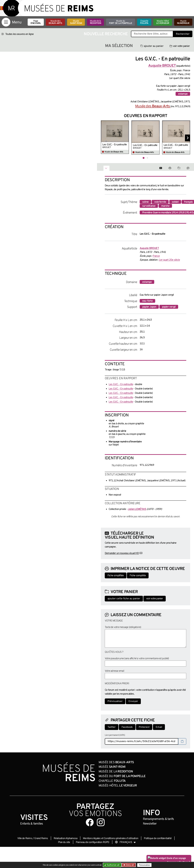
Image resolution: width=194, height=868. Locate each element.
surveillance (149, 206)
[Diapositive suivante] (188, 138)
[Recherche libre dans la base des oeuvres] (152, 34)
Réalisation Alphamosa (65, 838)
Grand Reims (41, 838)
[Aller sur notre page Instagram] (101, 822)
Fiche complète (138, 576)
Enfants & (32, 824)
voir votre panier (180, 46)
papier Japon (149, 307)
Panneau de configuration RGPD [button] (93, 842)
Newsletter (150, 824)
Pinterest (144, 727)
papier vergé (169, 307)
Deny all (129, 865)
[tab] (143, 158)
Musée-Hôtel (163, 22)
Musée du (121, 22)
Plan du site (64, 842)
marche (165, 206)
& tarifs (158, 819)
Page (36, 22)
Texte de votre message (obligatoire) (123, 627)
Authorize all (112, 865)
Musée (76, 22)
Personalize (144, 865)
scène (145, 202)
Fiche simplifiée (116, 576)
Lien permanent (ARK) (115, 735)
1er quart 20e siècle (169, 260)
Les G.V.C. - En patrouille (115, 145)
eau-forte (147, 301)
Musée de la (95, 22)
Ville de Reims (25, 838)
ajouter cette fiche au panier (124, 599)
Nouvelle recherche (106, 34)
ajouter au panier (152, 46)
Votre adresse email (114, 671)
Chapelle (144, 22)
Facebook (127, 727)
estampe (183, 94)
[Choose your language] (125, 842)
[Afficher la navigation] (6, 22)
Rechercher (183, 34)
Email (159, 727)
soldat (175, 202)
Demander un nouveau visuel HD (122, 553)
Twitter (112, 727)
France (156, 256)
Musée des (55, 22)
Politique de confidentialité (158, 838)
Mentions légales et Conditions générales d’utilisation (111, 838)
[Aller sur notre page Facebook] (90, 822)
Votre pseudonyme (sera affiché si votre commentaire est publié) (137, 659)
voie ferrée (160, 202)
